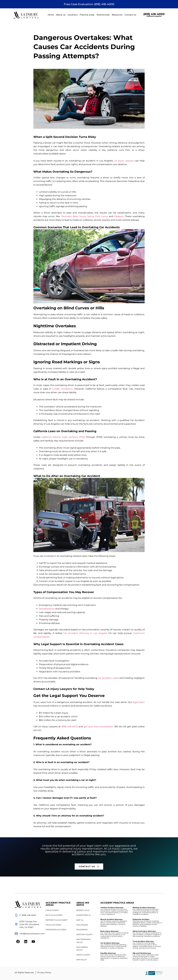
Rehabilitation (47, 609)
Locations (73, 15)
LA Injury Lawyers (124, 161)
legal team (139, 702)
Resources (117, 15)
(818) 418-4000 (154, 15)
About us (61, 15)
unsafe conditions (62, 389)
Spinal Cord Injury (97, 216)
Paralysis (119, 216)
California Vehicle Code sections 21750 (63, 437)
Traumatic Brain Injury (73, 216)
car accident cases (108, 678)
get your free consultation (98, 727)
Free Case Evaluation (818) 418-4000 (89, 4)
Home (51, 15)
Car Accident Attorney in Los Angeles (85, 633)
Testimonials (103, 15)
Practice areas (87, 15)
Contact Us (130, 15)
